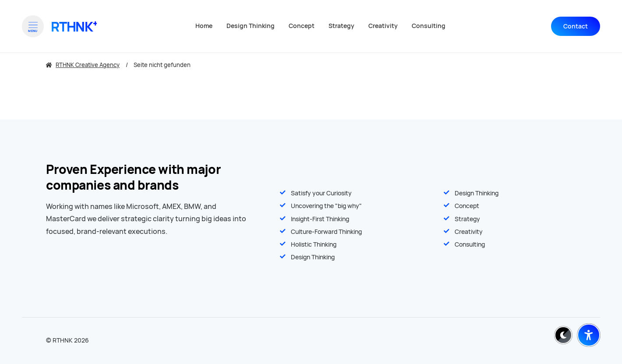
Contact (576, 26)
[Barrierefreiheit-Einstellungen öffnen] (589, 335)
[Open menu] (33, 26)
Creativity (469, 232)
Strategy (467, 219)
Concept (467, 206)
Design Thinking (477, 193)
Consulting (470, 244)
